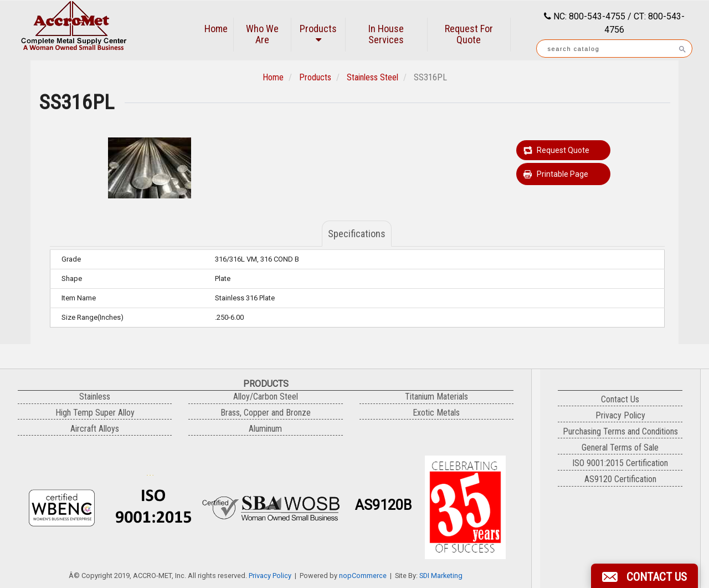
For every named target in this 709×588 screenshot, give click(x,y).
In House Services (386, 34)
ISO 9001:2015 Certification (620, 463)
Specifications (357, 234)
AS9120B (383, 505)
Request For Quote (469, 34)
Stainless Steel (373, 77)
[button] (644, 576)
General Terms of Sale (620, 448)
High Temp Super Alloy (95, 413)
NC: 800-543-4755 (588, 16)
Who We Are (262, 34)
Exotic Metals (436, 413)
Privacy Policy (270, 576)
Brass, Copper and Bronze (266, 413)
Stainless (95, 397)
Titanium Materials (436, 397)
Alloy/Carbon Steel (266, 397)
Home (216, 29)
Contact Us (620, 399)
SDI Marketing (441, 576)
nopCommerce (363, 576)
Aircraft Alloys (95, 429)
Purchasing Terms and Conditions (620, 431)
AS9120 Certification (620, 479)
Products (318, 34)
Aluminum (265, 429)
